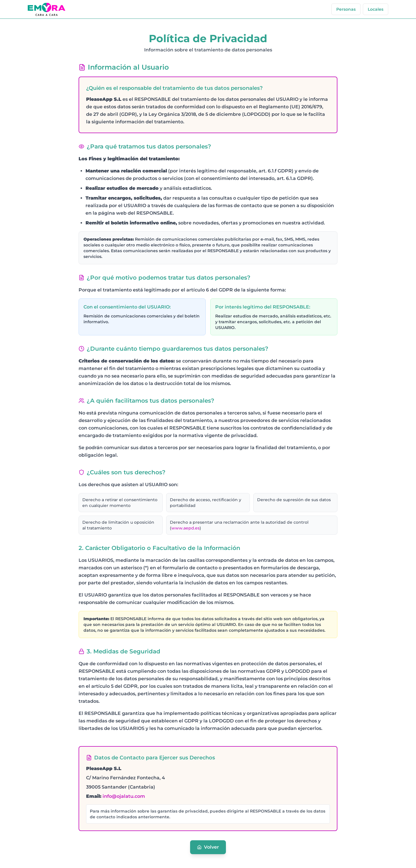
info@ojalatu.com (124, 796)
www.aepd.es (185, 528)
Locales (376, 9)
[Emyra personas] (346, 9)
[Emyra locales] (376, 9)
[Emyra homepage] (47, 9)
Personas (346, 9)
